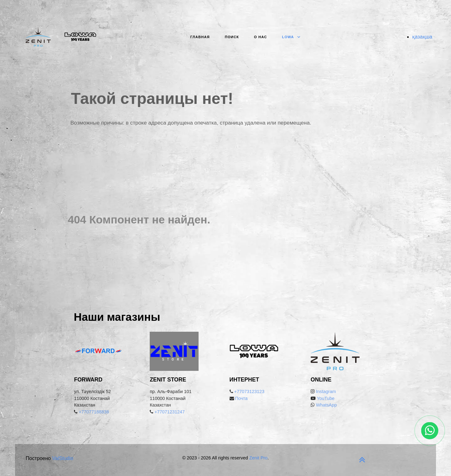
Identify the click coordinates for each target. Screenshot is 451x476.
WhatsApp (326, 405)
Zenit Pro (258, 458)
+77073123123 (249, 392)
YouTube (325, 398)
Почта (241, 398)
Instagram (326, 392)
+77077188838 (94, 412)
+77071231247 (169, 412)
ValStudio (63, 458)
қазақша (422, 37)
